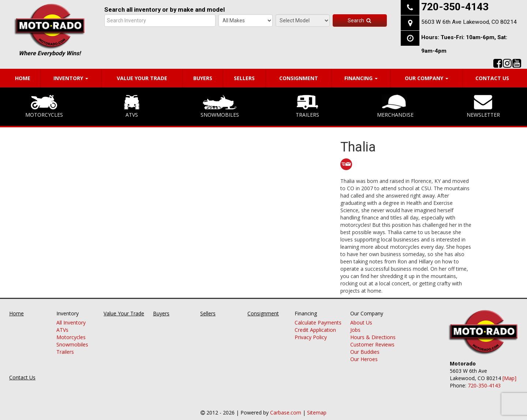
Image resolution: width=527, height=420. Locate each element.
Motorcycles (44, 106)
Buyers (203, 78)
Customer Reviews (372, 345)
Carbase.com (286, 412)
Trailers (307, 106)
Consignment (299, 78)
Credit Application (315, 330)
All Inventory (71, 323)
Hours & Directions (373, 337)
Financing (361, 78)
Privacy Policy (311, 337)
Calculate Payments (318, 323)
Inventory (71, 78)
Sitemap (317, 412)
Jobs (355, 330)
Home (23, 78)
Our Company (427, 78)
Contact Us (492, 78)
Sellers (244, 78)
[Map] (509, 378)
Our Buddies (365, 352)
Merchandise (395, 106)
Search (360, 20)
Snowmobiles (220, 106)
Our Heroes (364, 359)
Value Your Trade (142, 78)
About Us (361, 323)
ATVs (132, 106)
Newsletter (483, 106)
